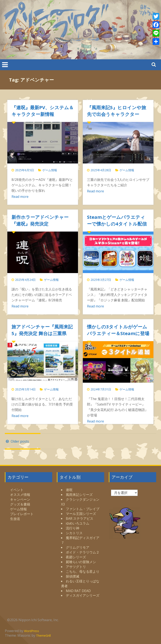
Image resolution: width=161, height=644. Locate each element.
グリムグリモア (78, 547)
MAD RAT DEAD (78, 591)
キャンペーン (20, 499)
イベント (17, 490)
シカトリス (74, 533)
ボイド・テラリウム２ (83, 552)
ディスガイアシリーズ (83, 595)
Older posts (17, 441)
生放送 (15, 519)
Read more (20, 197)
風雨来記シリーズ (79, 495)
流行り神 (73, 528)
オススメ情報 (20, 495)
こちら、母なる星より (83, 571)
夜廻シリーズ (76, 557)
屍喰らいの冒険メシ (81, 562)
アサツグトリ (76, 567)
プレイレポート (22, 514)
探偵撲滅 (73, 576)
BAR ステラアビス (80, 518)
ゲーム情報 (50, 170)
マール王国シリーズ (81, 514)
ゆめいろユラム (78, 523)
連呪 (69, 490)
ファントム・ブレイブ (83, 509)
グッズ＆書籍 (20, 504)
